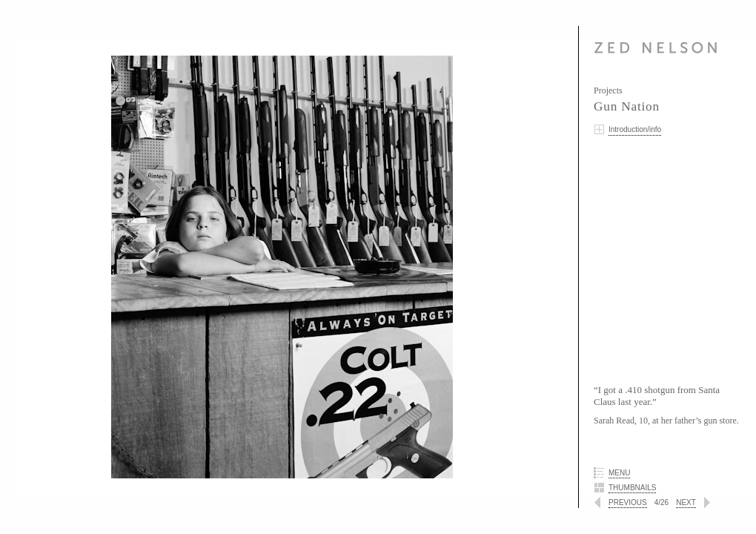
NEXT (686, 502)
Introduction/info (635, 129)
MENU (619, 473)
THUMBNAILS (632, 488)
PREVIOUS (628, 502)
